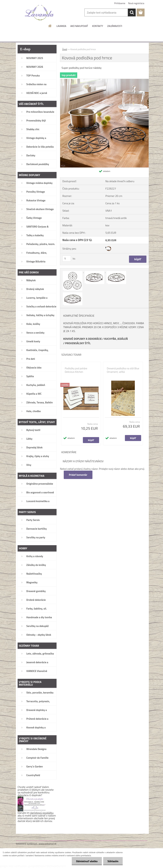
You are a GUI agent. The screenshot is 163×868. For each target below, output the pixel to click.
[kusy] (67, 259)
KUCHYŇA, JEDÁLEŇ (116, 339)
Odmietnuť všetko (87, 861)
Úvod (65, 49)
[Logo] (39, 13)
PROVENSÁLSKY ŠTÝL (78, 343)
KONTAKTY (98, 26)
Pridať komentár (78, 475)
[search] (132, 12)
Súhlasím (113, 861)
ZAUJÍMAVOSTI (115, 26)
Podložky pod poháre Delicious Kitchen (76, 370)
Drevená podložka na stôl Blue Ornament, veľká (123, 370)
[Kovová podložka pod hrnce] (104, 80)
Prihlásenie (120, 3)
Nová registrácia (136, 3)
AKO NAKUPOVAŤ (79, 26)
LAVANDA (61, 26)
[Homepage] (50, 26)
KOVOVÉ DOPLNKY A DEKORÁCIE (83, 339)
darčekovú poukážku (42, 813)
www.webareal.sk (48, 844)
